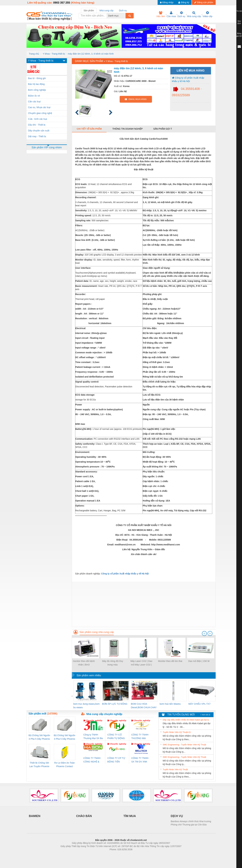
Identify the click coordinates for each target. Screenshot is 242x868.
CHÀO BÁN (84, 816)
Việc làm (161, 14)
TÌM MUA (130, 816)
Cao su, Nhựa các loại (39, 107)
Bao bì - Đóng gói (37, 78)
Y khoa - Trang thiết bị (54, 54)
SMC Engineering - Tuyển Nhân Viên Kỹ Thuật (184, 745)
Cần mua (171, 14)
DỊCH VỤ (177, 816)
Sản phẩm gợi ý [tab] (163, 129)
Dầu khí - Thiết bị (37, 125)
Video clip (207, 14)
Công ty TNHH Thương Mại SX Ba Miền (93, 737)
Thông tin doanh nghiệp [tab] (127, 129)
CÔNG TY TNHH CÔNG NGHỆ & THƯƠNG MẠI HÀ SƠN (93, 760)
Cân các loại (34, 102)
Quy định (239, 22)
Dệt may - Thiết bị (37, 136)
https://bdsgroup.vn (117, 854)
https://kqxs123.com (137, 854)
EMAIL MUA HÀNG (136, 99)
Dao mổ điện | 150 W (199, 661)
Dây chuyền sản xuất (39, 131)
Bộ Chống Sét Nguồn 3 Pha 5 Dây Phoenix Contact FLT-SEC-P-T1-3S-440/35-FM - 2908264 (65, 737)
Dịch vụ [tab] (123, 10)
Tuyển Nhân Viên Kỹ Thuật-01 (177, 732)
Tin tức (239, 11)
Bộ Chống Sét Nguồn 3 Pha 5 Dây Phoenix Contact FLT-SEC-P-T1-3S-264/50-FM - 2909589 (39, 737)
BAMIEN (35, 816)
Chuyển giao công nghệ (40, 113)
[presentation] (204, 633)
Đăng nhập (167, 2)
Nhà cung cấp (194, 14)
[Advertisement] (144, 604)
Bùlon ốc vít (34, 96)
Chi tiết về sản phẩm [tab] (89, 129)
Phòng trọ (100, 854)
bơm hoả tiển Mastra (170, 704)
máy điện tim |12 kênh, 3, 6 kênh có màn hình (91, 54)
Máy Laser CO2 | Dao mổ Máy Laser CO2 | (141, 663)
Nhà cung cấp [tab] (106, 10)
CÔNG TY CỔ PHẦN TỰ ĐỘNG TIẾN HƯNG (116, 737)
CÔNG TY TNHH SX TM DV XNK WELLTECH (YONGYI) (140, 760)
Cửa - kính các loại (38, 119)
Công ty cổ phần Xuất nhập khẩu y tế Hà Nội (188, 79)
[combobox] (125, 16)
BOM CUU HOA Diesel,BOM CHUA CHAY (144, 706)
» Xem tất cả (205, 715)
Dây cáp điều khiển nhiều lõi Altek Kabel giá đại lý (186, 720)
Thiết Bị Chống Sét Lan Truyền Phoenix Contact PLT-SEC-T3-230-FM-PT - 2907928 (39, 765)
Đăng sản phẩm (204, 2)
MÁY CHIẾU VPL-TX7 (200, 704)
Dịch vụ (181, 14)
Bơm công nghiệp (37, 90)
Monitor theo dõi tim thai (170, 661)
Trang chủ (34, 54)
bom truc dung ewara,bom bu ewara (87, 706)
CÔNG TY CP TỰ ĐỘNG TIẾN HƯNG (116, 760)
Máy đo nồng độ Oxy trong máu (113, 663)
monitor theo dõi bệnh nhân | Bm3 (84, 663)
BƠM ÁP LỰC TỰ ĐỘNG (115, 704)
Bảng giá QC (239, 35)
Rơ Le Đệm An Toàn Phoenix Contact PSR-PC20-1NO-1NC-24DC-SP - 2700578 (65, 765)
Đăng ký (184, 2)
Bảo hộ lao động (36, 84)
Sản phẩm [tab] (89, 10)
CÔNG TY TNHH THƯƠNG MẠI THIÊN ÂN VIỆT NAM (140, 737)
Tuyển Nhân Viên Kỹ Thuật (175, 769)
